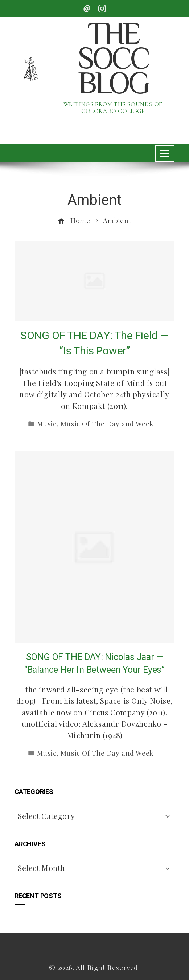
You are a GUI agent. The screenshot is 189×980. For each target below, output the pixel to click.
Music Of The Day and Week (107, 424)
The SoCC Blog (113, 61)
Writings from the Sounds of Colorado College (113, 108)
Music (47, 424)
